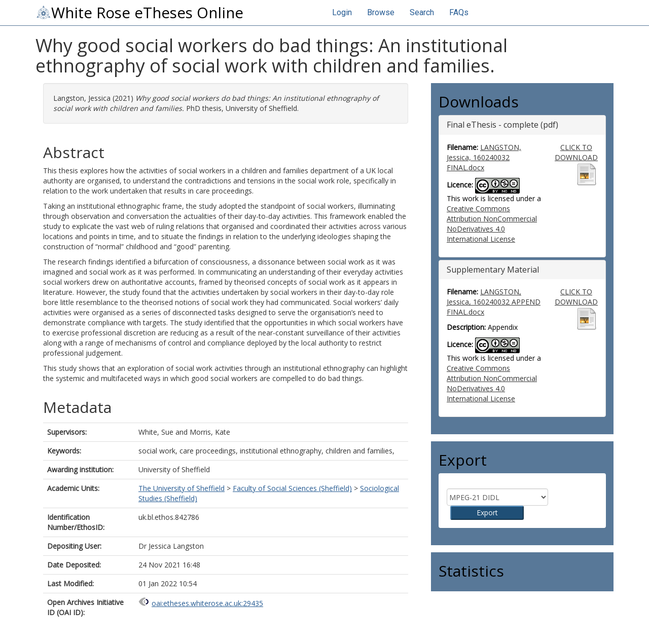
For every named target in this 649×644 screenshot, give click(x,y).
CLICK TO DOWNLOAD (576, 152)
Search (422, 12)
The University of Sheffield (182, 488)
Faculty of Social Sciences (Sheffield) (292, 488)
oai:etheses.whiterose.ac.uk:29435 (207, 603)
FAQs (459, 12)
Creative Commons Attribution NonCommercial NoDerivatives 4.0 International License (492, 224)
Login (342, 12)
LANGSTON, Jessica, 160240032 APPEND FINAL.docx (494, 302)
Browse (381, 12)
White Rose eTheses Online (139, 13)
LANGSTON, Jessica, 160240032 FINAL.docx (484, 157)
